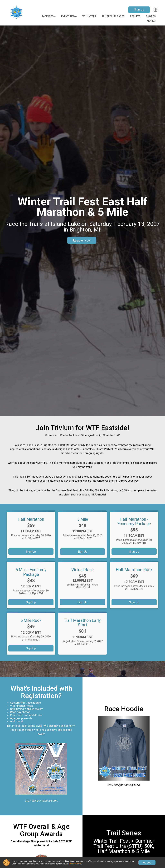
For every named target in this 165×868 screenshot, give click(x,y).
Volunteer (89, 16)
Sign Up (138, 9)
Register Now (82, 240)
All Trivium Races (113, 16)
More (150, 21)
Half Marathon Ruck (134, 570)
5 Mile (83, 519)
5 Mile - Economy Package (31, 572)
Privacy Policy (75, 864)
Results (135, 16)
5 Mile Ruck (31, 620)
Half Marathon (31, 519)
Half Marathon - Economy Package (134, 521)
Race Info (48, 16)
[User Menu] (155, 10)
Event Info (68, 16)
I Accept (147, 863)
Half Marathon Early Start (83, 623)
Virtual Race (82, 570)
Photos (151, 16)
